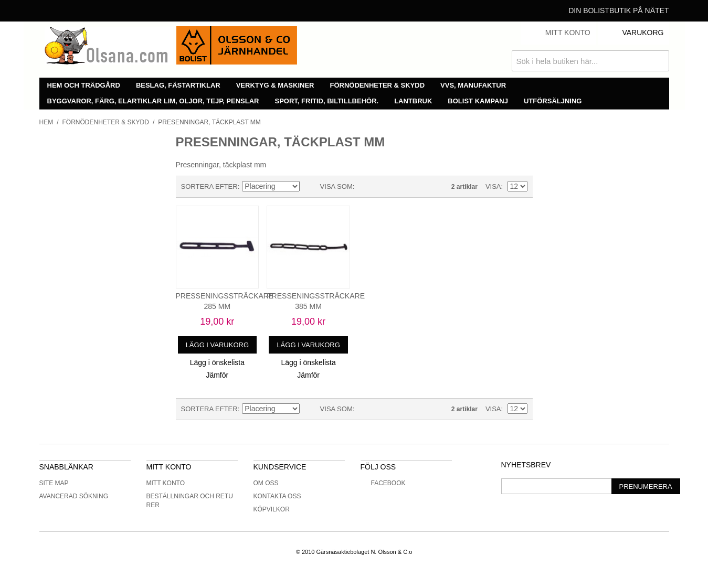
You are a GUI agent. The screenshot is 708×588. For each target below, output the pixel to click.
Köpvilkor (272, 509)
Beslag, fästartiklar (178, 85)
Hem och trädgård (84, 85)
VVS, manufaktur (473, 85)
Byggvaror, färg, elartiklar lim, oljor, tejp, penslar (153, 101)
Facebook (383, 483)
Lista (383, 187)
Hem (46, 122)
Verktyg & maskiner (275, 85)
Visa (493, 186)
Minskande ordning (310, 187)
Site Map (54, 483)
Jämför (217, 375)
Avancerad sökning (74, 496)
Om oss (266, 483)
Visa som (336, 186)
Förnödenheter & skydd (378, 85)
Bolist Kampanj (478, 101)
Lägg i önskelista (217, 362)
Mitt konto (166, 483)
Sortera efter (209, 186)
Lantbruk (413, 101)
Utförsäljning (553, 101)
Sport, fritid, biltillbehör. (327, 101)
